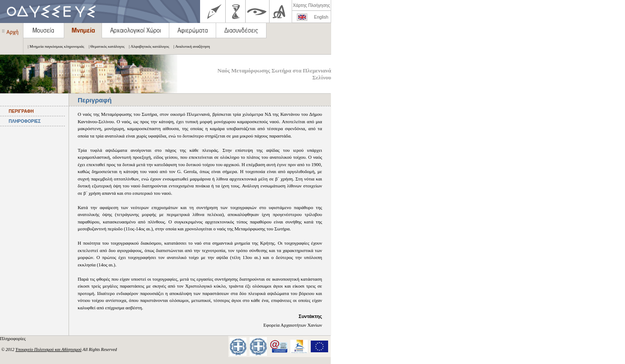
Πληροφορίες (13, 338)
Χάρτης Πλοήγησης (311, 5)
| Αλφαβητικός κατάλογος (147, 46)
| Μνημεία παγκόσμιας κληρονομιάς (54, 46)
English (321, 17)
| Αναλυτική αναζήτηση (190, 46)
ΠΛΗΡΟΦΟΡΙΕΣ (25, 121)
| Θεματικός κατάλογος (104, 46)
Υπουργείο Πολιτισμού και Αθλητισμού (49, 349)
